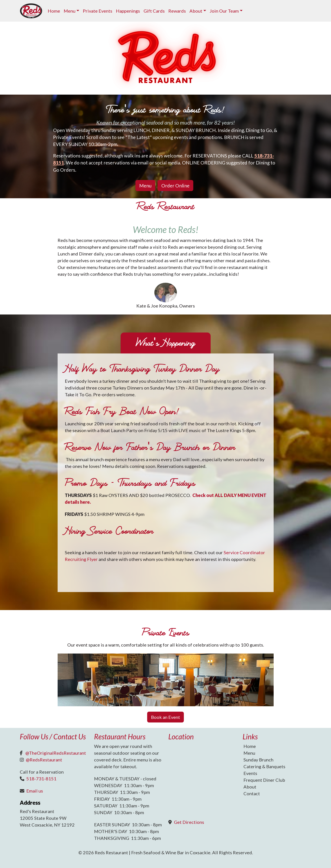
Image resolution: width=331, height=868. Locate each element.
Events (250, 773)
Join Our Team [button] (224, 11)
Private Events (98, 11)
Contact (252, 793)
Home (54, 11)
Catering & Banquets (264, 766)
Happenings (128, 11)
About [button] (196, 11)
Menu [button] (70, 11)
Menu (249, 753)
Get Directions (189, 822)
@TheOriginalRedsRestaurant (56, 753)
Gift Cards (154, 11)
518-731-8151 (41, 779)
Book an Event (165, 717)
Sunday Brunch (258, 760)
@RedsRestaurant (44, 760)
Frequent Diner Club (264, 780)
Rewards (177, 11)
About (250, 787)
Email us (35, 791)
